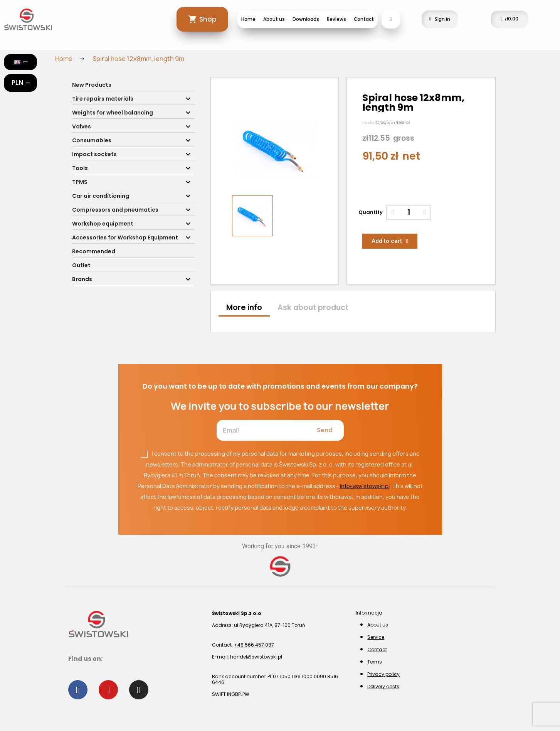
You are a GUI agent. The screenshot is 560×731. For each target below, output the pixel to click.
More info (244, 307)
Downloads (306, 19)
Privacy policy (383, 674)
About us (274, 19)
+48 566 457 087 (254, 645)
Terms (375, 662)
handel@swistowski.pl (256, 657)
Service (376, 637)
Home (248, 19)
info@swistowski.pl (365, 486)
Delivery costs (383, 686)
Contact (364, 19)
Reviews (336, 19)
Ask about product (313, 307)
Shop (208, 19)
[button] (237, 149)
